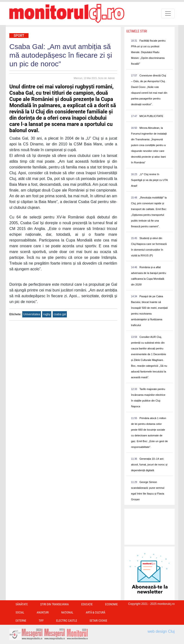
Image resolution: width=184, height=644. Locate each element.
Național (67, 613)
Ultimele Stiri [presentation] (137, 31)
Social (20, 613)
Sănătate (22, 604)
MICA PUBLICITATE (151, 116)
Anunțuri (43, 613)
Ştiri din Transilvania (55, 604)
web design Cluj (161, 631)
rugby (47, 314)
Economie (112, 604)
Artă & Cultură (95, 613)
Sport (19, 36)
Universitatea (32, 314)
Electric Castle (66, 621)
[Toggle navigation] (168, 13)
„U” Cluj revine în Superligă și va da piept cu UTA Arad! (149, 180)
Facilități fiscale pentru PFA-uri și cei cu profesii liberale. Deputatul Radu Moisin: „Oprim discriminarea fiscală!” (148, 52)
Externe (21, 621)
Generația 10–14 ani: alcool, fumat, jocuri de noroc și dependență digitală (149, 464)
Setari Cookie (98, 621)
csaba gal (60, 314)
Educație (87, 604)
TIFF (41, 621)
